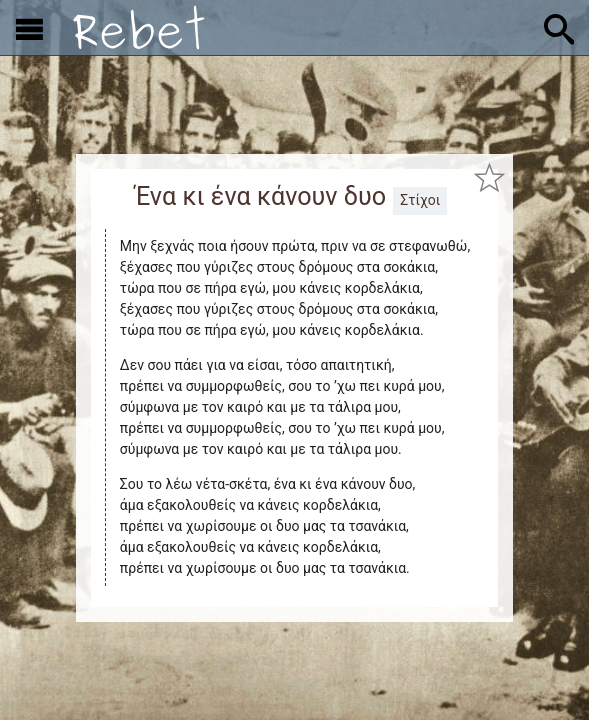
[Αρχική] (139, 27)
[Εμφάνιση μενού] (29, 28)
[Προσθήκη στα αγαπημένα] (490, 178)
